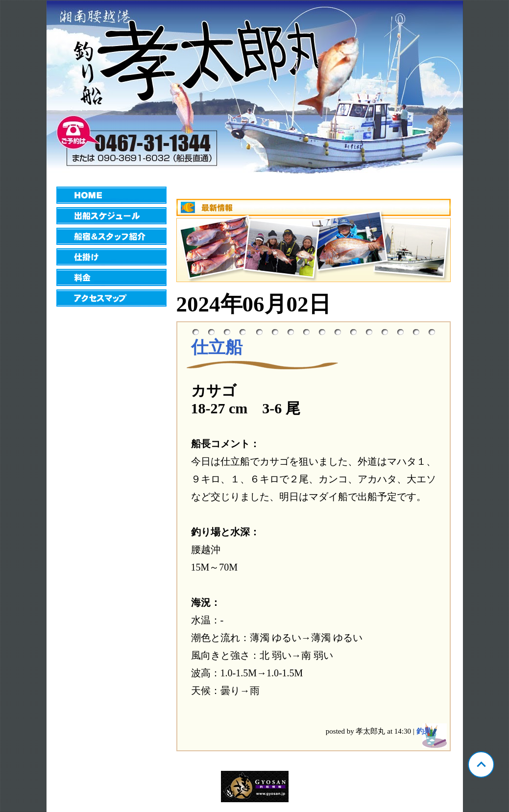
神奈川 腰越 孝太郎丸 (255, 87)
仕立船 (217, 347)
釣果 (424, 731)
